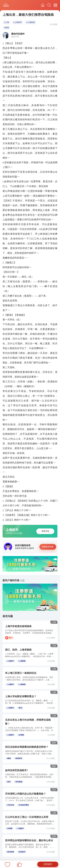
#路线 (7, 28)
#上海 (7, 22)
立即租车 (48, 864)
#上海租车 (18, 22)
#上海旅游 (31, 22)
